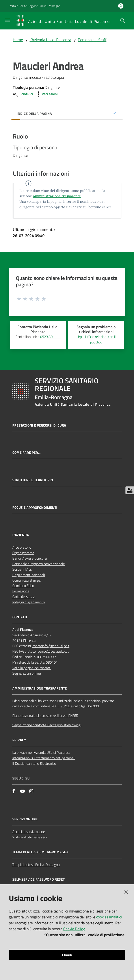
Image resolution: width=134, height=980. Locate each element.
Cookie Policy (74, 929)
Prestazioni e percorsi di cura (39, 425)
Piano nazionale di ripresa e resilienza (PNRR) (45, 715)
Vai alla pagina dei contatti (32, 668)
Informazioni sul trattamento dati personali (44, 758)
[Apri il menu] (7, 20)
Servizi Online (25, 819)
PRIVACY (19, 740)
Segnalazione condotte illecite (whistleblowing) (47, 725)
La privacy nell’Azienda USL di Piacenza (41, 752)
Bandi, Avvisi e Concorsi (30, 558)
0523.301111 (50, 337)
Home (18, 40)
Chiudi (67, 955)
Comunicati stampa (26, 580)
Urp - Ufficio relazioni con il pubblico (96, 339)
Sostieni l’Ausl (22, 569)
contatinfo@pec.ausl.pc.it (51, 646)
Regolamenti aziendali (29, 575)
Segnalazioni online (27, 673)
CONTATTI (20, 617)
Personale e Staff (92, 40)
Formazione (21, 591)
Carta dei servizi (24, 597)
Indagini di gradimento (29, 602)
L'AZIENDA (21, 535)
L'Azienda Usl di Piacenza (50, 40)
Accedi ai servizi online (29, 832)
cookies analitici (109, 917)
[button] (123, 21)
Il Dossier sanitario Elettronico (34, 763)
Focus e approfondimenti (35, 508)
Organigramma (23, 553)
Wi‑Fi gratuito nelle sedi (30, 837)
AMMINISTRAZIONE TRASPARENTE (40, 688)
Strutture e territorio (33, 480)
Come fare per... (26, 453)
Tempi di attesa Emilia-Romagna (36, 865)
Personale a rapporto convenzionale (39, 564)
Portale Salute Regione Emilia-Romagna (34, 6)
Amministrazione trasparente (57, 196)
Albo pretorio (22, 547)
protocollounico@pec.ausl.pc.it (47, 651)
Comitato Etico (23, 586)
